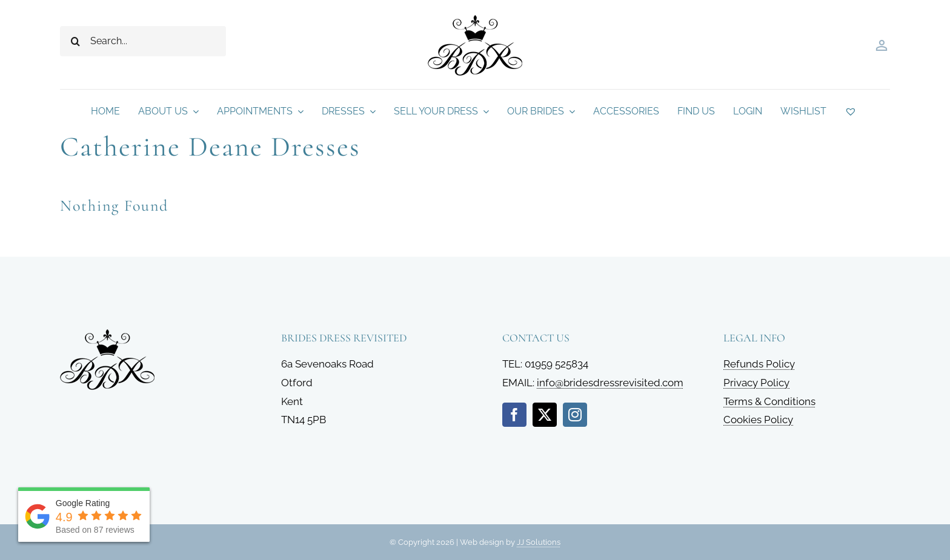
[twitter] (545, 415)
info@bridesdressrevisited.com (610, 383)
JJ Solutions (539, 542)
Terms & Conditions (769, 401)
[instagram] (575, 415)
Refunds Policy (759, 364)
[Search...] (143, 41)
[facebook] (514, 415)
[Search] (75, 41)
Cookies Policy (758, 420)
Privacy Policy (756, 383)
